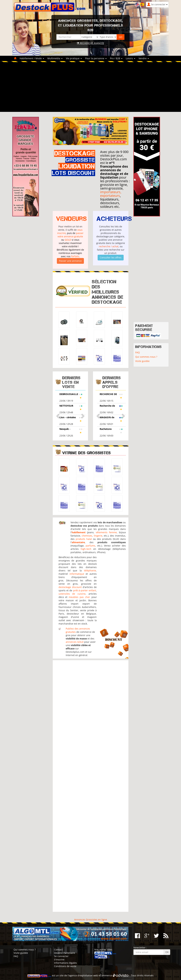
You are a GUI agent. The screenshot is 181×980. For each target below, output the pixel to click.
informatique (77, 574)
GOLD (68, 240)
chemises (87, 536)
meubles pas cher (79, 597)
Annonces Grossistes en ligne (91, 920)
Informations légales (65, 963)
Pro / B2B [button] (116, 58)
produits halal (84, 539)
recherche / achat (109, 246)
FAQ (137, 352)
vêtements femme (106, 532)
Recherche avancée (90, 43)
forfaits (75, 256)
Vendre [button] (144, 58)
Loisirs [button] (131, 58)
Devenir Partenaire (65, 953)
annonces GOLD (75, 642)
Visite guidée (142, 361)
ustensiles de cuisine (72, 594)
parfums (90, 546)
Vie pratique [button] (74, 58)
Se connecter (61, 956)
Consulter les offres (111, 257)
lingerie (98, 536)
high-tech (86, 549)
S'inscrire (59, 960)
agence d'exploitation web (83, 975)
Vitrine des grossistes (87, 453)
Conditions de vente (65, 966)
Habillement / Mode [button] (32, 58)
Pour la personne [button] (96, 58)
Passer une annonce (70, 261)
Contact (58, 950)
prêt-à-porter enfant (85, 590)
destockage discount (70, 587)
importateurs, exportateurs (111, 194)
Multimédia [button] (55, 58)
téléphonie (90, 570)
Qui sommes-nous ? (146, 357)
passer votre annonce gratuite (71, 235)
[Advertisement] (90, 87)
